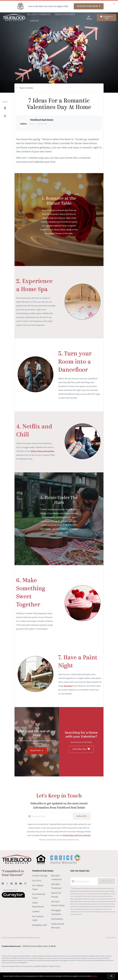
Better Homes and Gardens (43, 451)
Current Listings (40, 875)
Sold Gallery (57, 919)
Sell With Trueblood (39, 14)
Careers (34, 21)
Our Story (37, 880)
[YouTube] (21, 884)
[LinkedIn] (12, 884)
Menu (89, 18)
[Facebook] (3, 884)
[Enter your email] (52, 816)
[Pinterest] (16, 884)
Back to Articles (27, 88)
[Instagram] (25, 884)
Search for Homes (65, 14)
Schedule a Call (40, 925)
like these (68, 686)
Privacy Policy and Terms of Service (77, 835)
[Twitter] (7, 884)
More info (94, 976)
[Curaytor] (13, 897)
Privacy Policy (111, 937)
